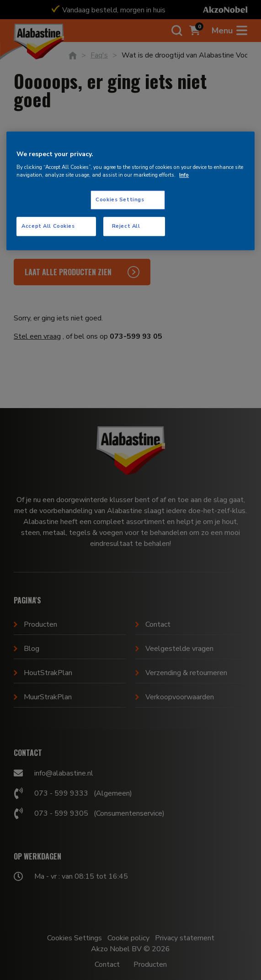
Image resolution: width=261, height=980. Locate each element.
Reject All (126, 226)
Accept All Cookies (48, 226)
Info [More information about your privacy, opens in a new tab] (184, 175)
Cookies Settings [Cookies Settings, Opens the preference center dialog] (120, 199)
